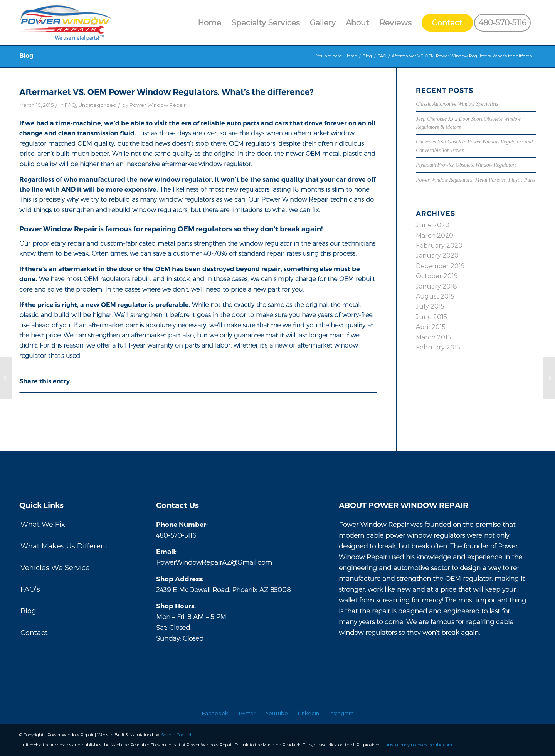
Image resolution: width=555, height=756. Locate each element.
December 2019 (440, 266)
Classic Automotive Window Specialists (457, 104)
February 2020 (439, 246)
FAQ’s (30, 589)
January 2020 (437, 256)
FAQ (70, 105)
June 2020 (433, 225)
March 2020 (435, 235)
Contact (34, 633)
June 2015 (431, 317)
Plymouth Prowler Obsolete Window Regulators (466, 165)
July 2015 (430, 306)
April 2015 (431, 327)
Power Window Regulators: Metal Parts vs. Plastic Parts (476, 180)
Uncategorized (97, 105)
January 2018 (436, 286)
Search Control (176, 735)
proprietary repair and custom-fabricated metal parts (112, 244)
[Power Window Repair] (68, 23)
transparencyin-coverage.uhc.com (417, 745)
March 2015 (433, 337)
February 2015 (438, 347)
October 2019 (437, 276)
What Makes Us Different (64, 546)
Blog (26, 56)
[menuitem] (209, 23)
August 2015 (435, 296)
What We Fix (43, 525)
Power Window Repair (158, 105)
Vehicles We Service (55, 568)
